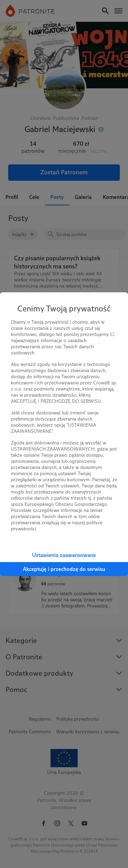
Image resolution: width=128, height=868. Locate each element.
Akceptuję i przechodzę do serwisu (64, 569)
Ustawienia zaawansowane (64, 555)
